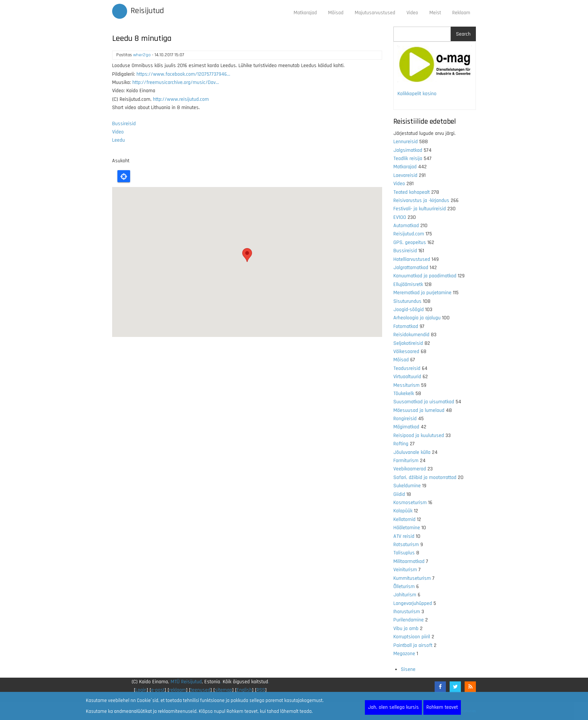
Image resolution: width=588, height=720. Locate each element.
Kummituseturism (412, 578)
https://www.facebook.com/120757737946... (183, 74)
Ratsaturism (406, 545)
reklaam (178, 690)
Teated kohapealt (412, 192)
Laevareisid (405, 175)
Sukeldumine (407, 486)
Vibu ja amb (406, 629)
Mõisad (336, 13)
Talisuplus (404, 553)
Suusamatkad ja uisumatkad (424, 402)
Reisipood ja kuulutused (419, 436)
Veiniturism (405, 570)
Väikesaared (406, 352)
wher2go (142, 55)
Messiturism (406, 385)
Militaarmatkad (409, 561)
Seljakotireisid (408, 343)
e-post (158, 690)
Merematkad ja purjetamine (422, 293)
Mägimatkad (406, 427)
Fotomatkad (406, 326)
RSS (261, 690)
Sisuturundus (407, 301)
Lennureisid (406, 142)
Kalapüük (403, 511)
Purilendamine (409, 620)
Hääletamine (407, 528)
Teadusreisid (407, 368)
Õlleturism (404, 587)
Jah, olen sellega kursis (393, 707)
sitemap (223, 690)
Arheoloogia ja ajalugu (417, 318)
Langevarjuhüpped (413, 603)
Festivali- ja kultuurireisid (420, 209)
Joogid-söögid (409, 310)
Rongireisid (405, 419)
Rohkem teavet (442, 707)
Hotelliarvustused (412, 259)
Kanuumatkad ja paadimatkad (425, 276)
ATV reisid (404, 536)
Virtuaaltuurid (407, 377)
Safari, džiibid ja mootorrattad (425, 478)
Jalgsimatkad (408, 150)
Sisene (408, 669)
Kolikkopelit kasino (417, 94)
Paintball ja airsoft (413, 645)
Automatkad (406, 226)
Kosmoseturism (410, 503)
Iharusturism (407, 612)
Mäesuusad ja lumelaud (419, 410)
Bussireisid (124, 124)
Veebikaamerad (410, 469)
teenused (200, 690)
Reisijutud (147, 11)
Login (141, 690)
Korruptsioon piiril (412, 637)
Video (412, 13)
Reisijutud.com (409, 234)
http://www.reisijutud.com (181, 99)
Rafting (401, 444)
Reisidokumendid (411, 335)
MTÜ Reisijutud (186, 682)
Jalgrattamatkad (411, 268)
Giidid (399, 494)
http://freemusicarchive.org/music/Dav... (176, 82)
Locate (124, 176)
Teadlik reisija (408, 159)
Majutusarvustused (375, 13)
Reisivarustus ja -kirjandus (421, 201)
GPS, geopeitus (410, 242)
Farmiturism (406, 461)
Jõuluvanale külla (412, 452)
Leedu (118, 140)
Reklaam (461, 13)
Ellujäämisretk (408, 284)
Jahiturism (405, 595)
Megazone (404, 654)
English (244, 690)
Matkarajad (305, 13)
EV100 (400, 217)
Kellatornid (404, 519)
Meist (435, 13)
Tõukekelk (404, 394)
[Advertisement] (247, 433)
